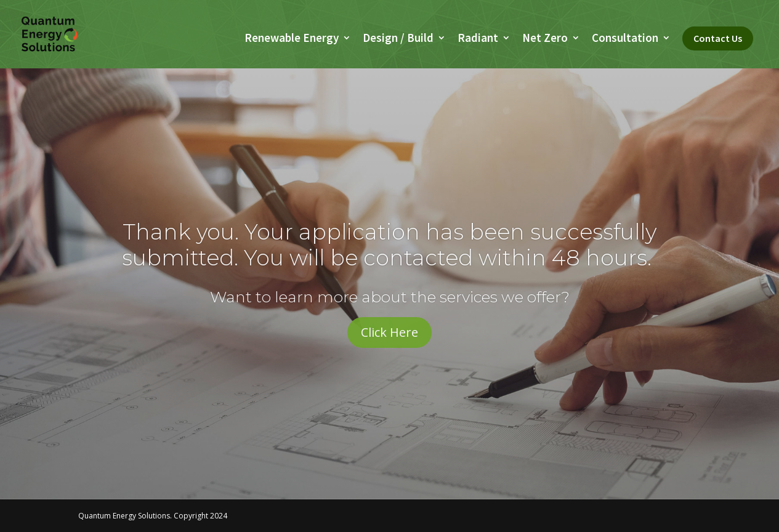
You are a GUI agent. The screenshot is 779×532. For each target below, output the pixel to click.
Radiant (478, 39)
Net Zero (545, 39)
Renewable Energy (292, 39)
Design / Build (398, 39)
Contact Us (718, 38)
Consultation (625, 39)
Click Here (389, 332)
